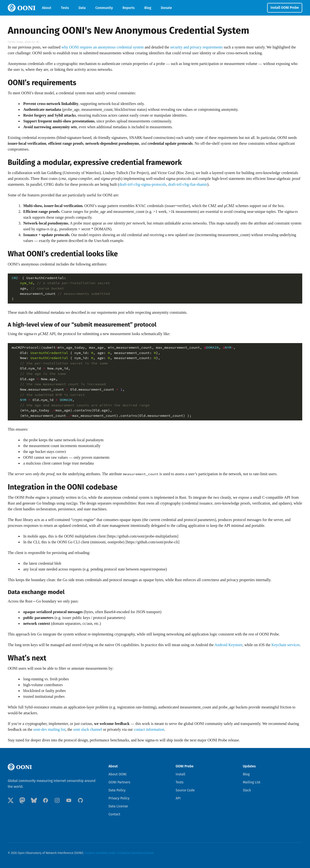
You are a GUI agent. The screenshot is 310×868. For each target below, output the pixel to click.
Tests (65, 8)
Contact (114, 814)
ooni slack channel (88, 729)
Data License (118, 806)
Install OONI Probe (285, 8)
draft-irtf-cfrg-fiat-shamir (188, 184)
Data (82, 8)
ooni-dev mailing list (49, 729)
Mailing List (252, 782)
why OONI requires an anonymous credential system (103, 47)
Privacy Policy (119, 798)
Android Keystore (229, 645)
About (47, 8)
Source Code (185, 790)
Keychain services (286, 645)
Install (180, 774)
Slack (247, 790)
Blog (148, 8)
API (178, 798)
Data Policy (117, 790)
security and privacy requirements (197, 47)
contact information (149, 729)
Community (104, 8)
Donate (166, 8)
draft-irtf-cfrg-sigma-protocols (143, 184)
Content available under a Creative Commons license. (119, 853)
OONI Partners (119, 782)
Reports (129, 8)
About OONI (118, 774)
